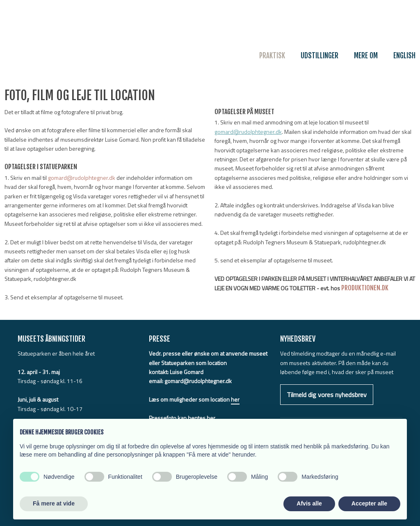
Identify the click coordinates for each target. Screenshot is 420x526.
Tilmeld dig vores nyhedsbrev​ (327, 395)
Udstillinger (320, 56)
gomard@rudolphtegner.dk (82, 178)
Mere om (366, 56)
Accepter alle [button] (369, 503)
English (404, 56)
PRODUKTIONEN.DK (365, 288)
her (235, 399)
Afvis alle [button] (309, 503)
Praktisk (272, 56)
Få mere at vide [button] (54, 503)
